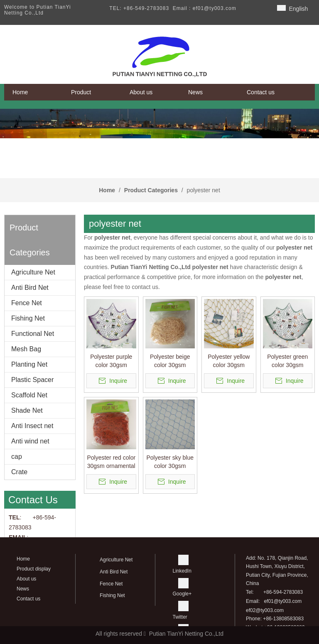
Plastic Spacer (32, 380)
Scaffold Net (29, 395)
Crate (19, 472)
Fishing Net (28, 318)
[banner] (159, 124)
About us (26, 579)
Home (23, 559)
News (23, 589)
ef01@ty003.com (283, 601)
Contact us (28, 599)
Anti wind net (30, 441)
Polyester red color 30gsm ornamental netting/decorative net (111, 462)
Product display (34, 569)
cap (17, 457)
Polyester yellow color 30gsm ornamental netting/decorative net (229, 361)
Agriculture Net (33, 272)
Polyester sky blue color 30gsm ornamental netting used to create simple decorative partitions (170, 462)
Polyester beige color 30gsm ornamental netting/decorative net (170, 361)
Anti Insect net (32, 426)
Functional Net (33, 334)
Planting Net (29, 364)
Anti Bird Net (30, 288)
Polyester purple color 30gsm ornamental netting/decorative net (111, 361)
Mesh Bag (26, 349)
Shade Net (27, 410)
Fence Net (27, 303)
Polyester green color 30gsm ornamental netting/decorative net (288, 361)
